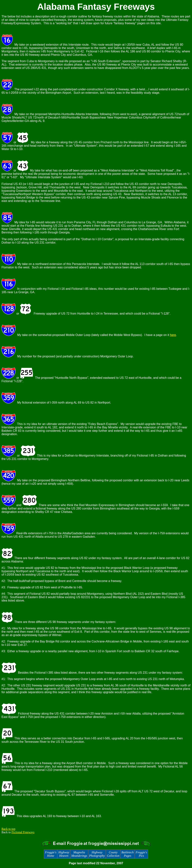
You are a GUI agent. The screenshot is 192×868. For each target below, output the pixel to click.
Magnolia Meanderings (79, 854)
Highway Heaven (64, 854)
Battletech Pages (128, 854)
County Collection (113, 854)
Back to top (8, 829)
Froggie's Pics (141, 854)
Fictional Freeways (23, 832)
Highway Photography (97, 854)
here (173, 335)
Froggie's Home (51, 854)
